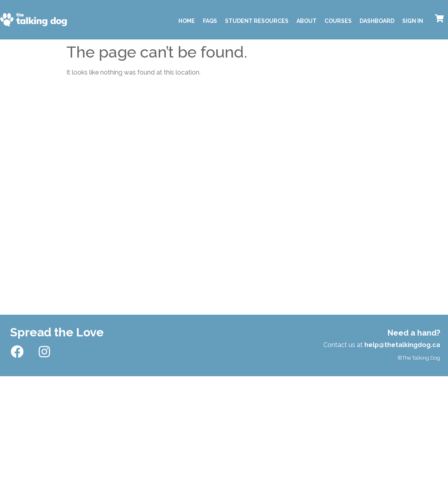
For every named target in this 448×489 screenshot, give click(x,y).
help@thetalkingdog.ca (402, 345)
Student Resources (257, 21)
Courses (338, 21)
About (306, 21)
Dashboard (377, 21)
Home (187, 21)
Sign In (413, 21)
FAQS (210, 21)
